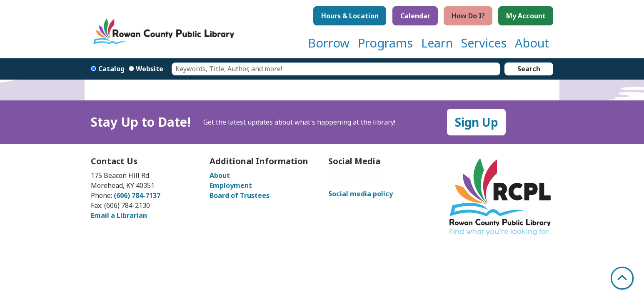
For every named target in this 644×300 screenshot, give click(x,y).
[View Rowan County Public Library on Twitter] (362, 180)
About (220, 175)
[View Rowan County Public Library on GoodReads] (376, 180)
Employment (231, 185)
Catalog (111, 69)
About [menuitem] (532, 43)
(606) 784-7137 (137, 195)
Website (150, 69)
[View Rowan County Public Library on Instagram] (348, 180)
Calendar (415, 16)
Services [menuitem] (484, 43)
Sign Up (477, 122)
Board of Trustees (240, 195)
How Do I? (468, 16)
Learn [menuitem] (437, 43)
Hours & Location (350, 16)
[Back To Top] (622, 278)
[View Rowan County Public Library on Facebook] (335, 180)
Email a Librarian (119, 215)
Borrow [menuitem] (329, 43)
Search (529, 69)
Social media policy (361, 194)
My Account (526, 16)
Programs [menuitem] (385, 43)
